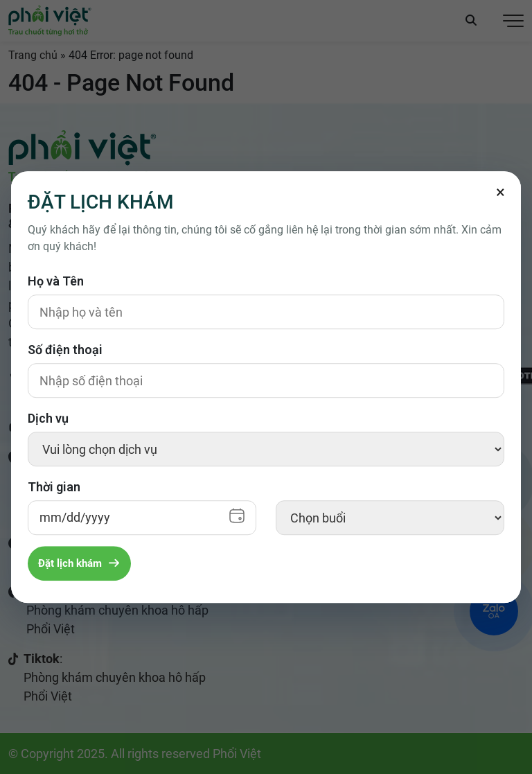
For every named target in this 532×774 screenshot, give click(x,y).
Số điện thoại (65, 350)
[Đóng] (500, 192)
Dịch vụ (48, 418)
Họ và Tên (56, 281)
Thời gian (54, 487)
